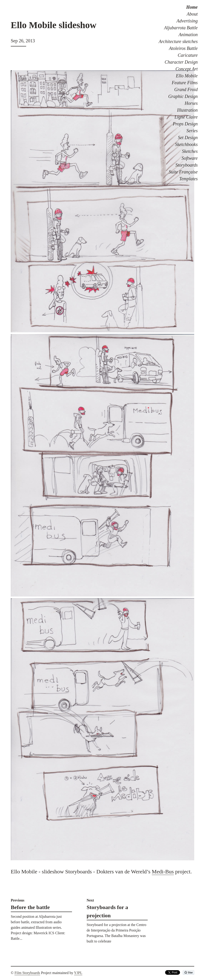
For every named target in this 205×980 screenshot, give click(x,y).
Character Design (181, 62)
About (192, 14)
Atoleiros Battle (183, 48)
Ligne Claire (186, 117)
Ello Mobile (187, 76)
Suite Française (183, 172)
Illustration (187, 110)
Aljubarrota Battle (181, 28)
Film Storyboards (27, 973)
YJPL (78, 973)
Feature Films (185, 83)
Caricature (188, 55)
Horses (191, 103)
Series (192, 131)
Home (192, 7)
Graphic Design (183, 96)
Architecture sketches (178, 41)
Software (190, 158)
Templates (188, 179)
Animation (188, 35)
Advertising (187, 21)
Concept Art (187, 69)
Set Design (188, 138)
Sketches (190, 151)
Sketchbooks (186, 144)
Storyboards (187, 165)
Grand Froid (186, 89)
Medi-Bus (163, 872)
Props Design (185, 124)
